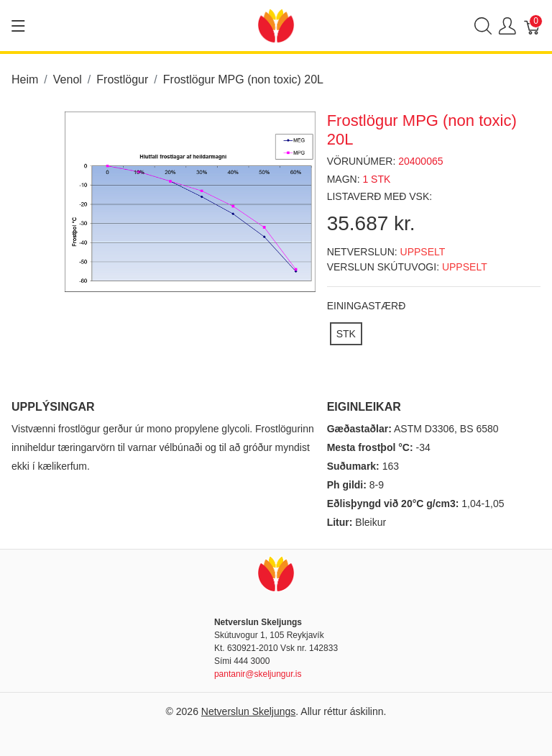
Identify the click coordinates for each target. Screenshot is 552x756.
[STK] (346, 334)
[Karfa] (533, 26)
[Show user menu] (507, 26)
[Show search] (483, 26)
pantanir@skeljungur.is (258, 674)
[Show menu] (18, 26)
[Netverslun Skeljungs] (276, 25)
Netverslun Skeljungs (249, 711)
